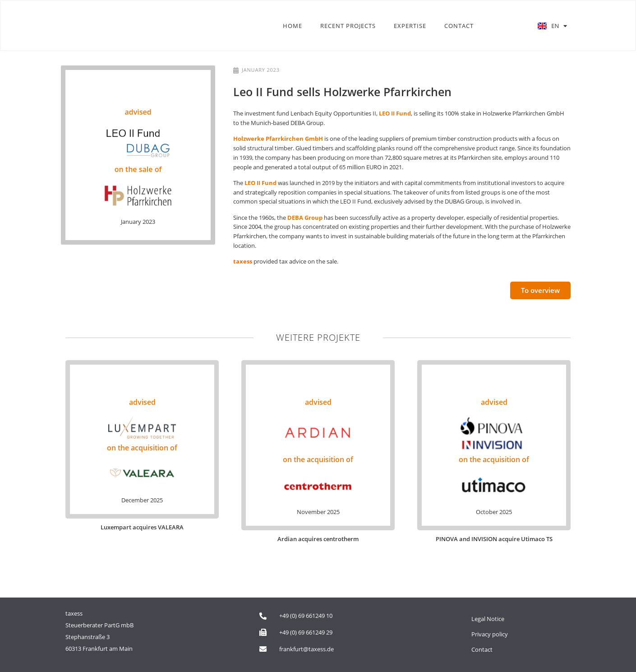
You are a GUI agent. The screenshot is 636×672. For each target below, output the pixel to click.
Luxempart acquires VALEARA (142, 527)
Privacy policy (490, 634)
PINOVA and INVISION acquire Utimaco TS (494, 539)
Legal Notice (488, 619)
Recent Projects (348, 26)
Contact (459, 26)
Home (293, 26)
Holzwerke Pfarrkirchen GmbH (278, 139)
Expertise (410, 26)
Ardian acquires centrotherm (318, 539)
